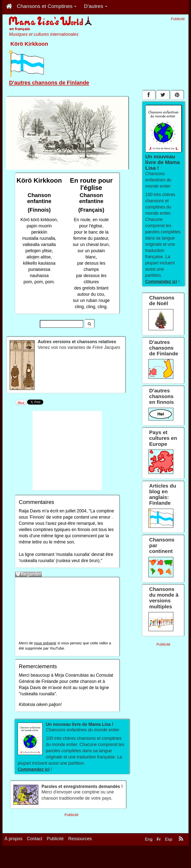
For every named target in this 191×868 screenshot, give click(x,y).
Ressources (80, 839)
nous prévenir (45, 643)
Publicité (55, 839)
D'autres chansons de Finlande (49, 83)
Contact (35, 839)
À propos (13, 839)
